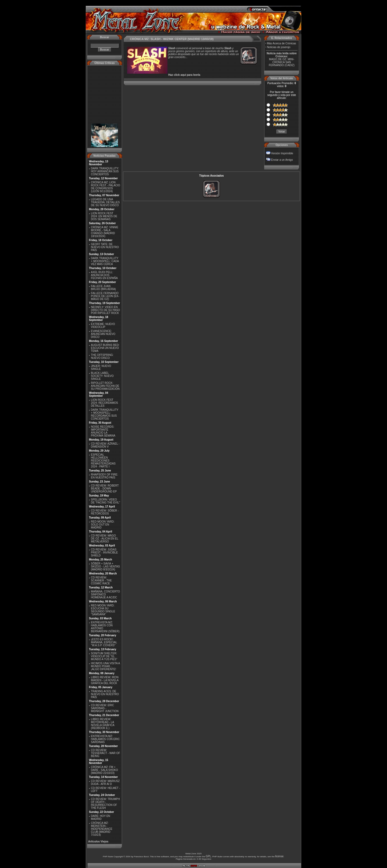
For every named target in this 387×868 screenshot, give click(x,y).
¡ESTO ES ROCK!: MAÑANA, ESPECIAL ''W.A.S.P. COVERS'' (104, 642)
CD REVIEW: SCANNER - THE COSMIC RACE (101, 581)
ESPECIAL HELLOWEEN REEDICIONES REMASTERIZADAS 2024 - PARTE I (103, 461)
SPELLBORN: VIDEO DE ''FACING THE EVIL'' (105, 501)
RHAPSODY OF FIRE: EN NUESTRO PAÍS (104, 476)
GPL (209, 856)
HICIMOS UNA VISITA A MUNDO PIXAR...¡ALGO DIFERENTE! (105, 666)
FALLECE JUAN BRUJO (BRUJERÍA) (103, 288)
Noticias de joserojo (279, 47)
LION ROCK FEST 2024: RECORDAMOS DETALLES (104, 403)
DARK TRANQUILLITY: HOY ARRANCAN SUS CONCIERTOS (105, 171)
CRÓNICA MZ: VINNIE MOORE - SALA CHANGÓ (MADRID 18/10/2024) (105, 232)
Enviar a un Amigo (282, 160)
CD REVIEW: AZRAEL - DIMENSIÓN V (105, 445)
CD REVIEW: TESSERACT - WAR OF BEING (105, 753)
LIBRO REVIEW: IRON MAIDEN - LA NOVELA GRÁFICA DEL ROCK (105, 680)
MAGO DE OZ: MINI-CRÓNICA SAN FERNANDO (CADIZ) (282, 62)
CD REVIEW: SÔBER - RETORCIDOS (105, 512)
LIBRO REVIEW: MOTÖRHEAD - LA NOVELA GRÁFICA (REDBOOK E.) (103, 724)
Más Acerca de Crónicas (281, 43)
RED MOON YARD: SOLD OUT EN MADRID (103, 525)
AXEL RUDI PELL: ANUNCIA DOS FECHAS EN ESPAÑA (104, 275)
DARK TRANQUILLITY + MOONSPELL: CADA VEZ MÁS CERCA (105, 261)
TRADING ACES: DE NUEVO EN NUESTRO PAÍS (105, 694)
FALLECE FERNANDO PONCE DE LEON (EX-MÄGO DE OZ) (105, 296)
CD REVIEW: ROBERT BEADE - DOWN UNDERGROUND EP (105, 489)
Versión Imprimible (282, 153)
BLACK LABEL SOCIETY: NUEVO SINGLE (102, 376)
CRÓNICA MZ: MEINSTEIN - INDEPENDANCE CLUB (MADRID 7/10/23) (101, 829)
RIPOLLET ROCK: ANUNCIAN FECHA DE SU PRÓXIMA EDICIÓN (105, 386)
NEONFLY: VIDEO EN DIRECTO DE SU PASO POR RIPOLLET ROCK (105, 310)
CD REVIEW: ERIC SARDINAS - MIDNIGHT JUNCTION (105, 708)
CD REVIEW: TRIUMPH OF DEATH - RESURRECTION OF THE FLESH (105, 803)
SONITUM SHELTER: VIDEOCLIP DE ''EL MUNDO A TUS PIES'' (104, 656)
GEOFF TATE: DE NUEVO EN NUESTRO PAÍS (105, 247)
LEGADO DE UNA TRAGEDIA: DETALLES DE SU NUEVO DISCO (105, 202)
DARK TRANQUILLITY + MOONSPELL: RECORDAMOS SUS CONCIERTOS (105, 414)
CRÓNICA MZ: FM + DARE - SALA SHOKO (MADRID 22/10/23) (104, 770)
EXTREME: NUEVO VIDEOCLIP (103, 326)
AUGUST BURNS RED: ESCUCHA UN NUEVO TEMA (105, 348)
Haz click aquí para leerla (184, 75)
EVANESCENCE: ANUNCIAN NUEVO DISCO (103, 334)
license (279, 856)
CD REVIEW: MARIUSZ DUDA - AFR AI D (105, 783)
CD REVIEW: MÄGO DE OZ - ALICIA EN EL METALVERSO (104, 539)
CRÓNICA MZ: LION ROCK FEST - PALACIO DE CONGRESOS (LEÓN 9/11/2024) (105, 187)
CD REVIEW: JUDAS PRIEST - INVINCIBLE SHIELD (104, 553)
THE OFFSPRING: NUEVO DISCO (102, 356)
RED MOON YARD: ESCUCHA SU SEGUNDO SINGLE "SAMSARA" (103, 610)
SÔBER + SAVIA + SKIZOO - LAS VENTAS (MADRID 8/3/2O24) (105, 567)
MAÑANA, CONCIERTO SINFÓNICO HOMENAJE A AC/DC (105, 594)
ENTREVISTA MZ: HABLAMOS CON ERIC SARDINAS (105, 739)
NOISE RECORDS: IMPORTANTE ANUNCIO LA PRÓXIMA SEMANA (103, 431)
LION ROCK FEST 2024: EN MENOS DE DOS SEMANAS (104, 216)
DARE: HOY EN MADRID (101, 817)
